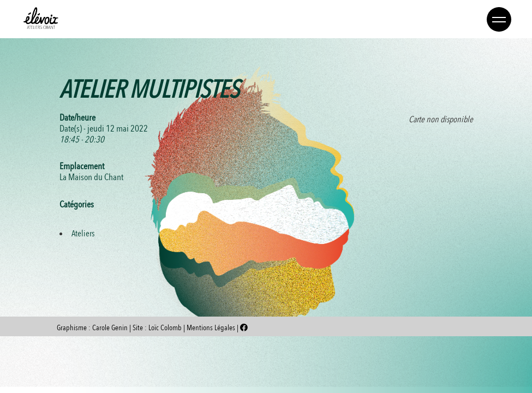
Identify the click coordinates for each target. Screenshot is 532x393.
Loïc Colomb (165, 328)
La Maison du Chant (91, 177)
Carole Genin (110, 328)
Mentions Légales (212, 328)
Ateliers (83, 234)
